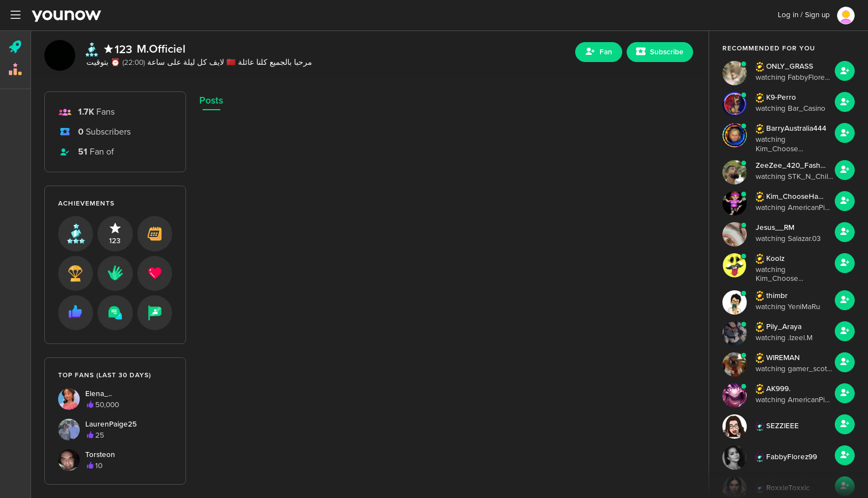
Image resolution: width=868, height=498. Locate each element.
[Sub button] (660, 52)
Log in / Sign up (804, 15)
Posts (211, 101)
